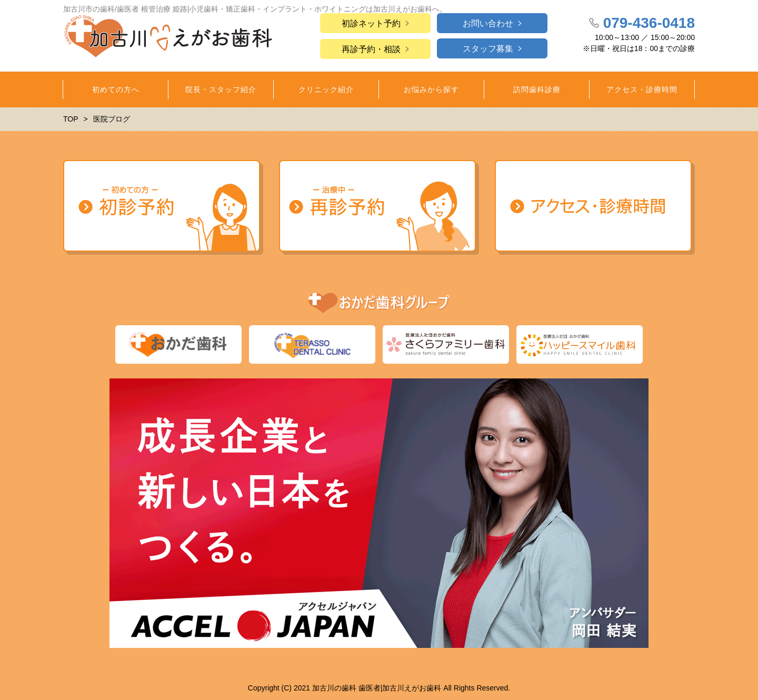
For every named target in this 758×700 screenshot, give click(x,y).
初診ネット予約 (371, 23)
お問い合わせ (488, 23)
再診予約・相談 (371, 49)
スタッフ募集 (488, 49)
